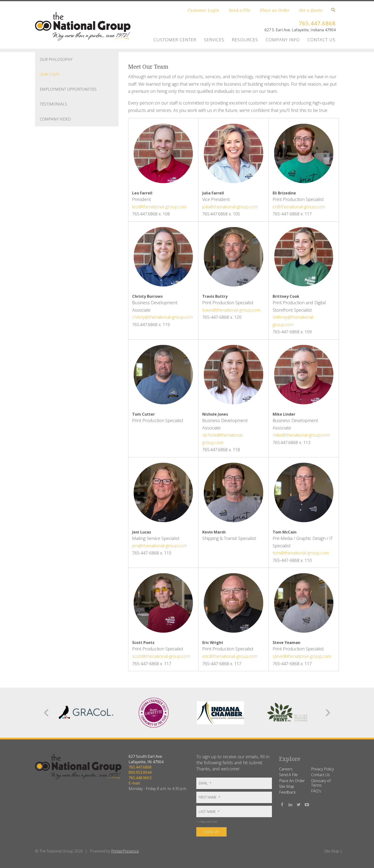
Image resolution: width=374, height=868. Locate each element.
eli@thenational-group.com (299, 207)
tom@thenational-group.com (301, 553)
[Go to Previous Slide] (47, 713)
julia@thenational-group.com (230, 207)
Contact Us (321, 40)
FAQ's (316, 791)
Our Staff (50, 74)
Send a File (240, 10)
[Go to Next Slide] (328, 713)
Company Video (55, 119)
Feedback (287, 792)
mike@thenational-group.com (301, 435)
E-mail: (134, 783)
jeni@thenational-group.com (159, 546)
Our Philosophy (56, 59)
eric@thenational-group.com (230, 656)
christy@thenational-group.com (163, 317)
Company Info (283, 40)
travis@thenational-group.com (231, 310)
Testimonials (53, 104)
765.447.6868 (316, 23)
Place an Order (275, 10)
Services (214, 40)
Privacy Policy (322, 769)
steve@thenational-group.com (302, 656)
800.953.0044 (140, 772)
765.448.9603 (140, 778)
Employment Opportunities (68, 89)
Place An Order (292, 781)
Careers (286, 769)
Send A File (288, 775)
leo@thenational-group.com (159, 207)
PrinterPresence (125, 851)
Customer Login (203, 10)
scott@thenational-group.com (161, 656)
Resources (245, 40)
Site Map (287, 786)
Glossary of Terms (321, 783)
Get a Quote (311, 10)
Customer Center (175, 40)
